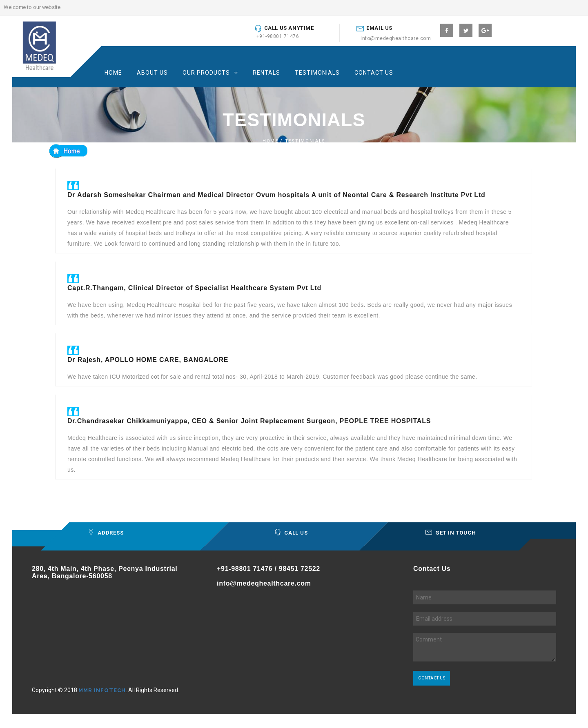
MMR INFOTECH (102, 690)
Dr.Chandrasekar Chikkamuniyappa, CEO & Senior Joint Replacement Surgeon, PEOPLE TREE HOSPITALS (249, 421)
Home (113, 73)
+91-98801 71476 (278, 36)
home (271, 141)
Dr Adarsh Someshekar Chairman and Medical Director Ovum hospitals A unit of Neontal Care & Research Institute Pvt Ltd (276, 195)
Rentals (266, 73)
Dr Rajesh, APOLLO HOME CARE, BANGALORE (148, 360)
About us (152, 73)
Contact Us (374, 73)
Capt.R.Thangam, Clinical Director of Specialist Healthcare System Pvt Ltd (194, 288)
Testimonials (317, 73)
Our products (206, 73)
